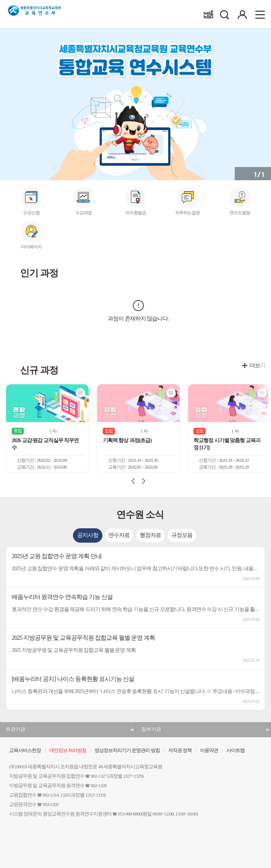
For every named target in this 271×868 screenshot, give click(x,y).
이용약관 (209, 750)
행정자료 (150, 535)
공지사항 (88, 535)
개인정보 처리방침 (68, 750)
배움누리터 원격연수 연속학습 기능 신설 (62, 597)
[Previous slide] (133, 481)
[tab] (88, 535)
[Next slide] (143, 481)
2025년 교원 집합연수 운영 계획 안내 (57, 556)
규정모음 (182, 535)
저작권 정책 (180, 750)
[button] (6, 102)
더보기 (257, 366)
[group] (47, 428)
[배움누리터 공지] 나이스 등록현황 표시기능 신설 (73, 679)
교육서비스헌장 (25, 750)
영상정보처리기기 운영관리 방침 (127, 750)
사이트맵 (235, 750)
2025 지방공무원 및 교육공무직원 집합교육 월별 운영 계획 (83, 638)
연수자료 (119, 535)
